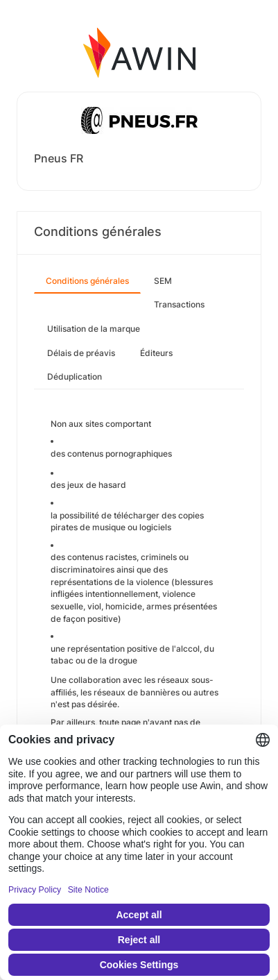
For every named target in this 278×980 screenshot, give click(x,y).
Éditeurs (156, 353)
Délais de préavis (81, 353)
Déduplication (75, 377)
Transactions (179, 304)
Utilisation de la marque (94, 329)
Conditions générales (87, 281)
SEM (163, 281)
